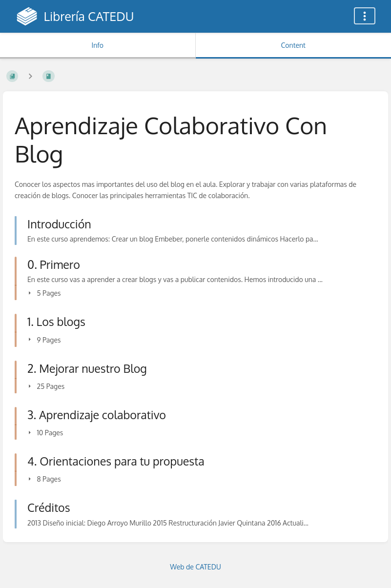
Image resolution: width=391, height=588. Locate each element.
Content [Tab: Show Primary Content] (293, 45)
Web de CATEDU (195, 567)
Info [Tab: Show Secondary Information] (97, 45)
